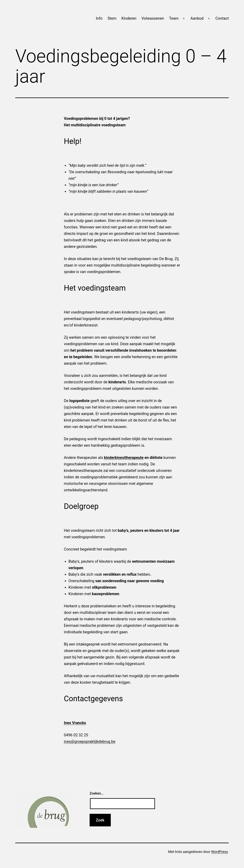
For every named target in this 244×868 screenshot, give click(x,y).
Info (99, 18)
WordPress (220, 852)
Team (174, 18)
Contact (222, 18)
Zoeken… (96, 793)
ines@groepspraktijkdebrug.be (90, 741)
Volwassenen (153, 18)
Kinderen (129, 18)
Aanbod (197, 18)
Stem (112, 18)
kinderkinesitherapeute (124, 458)
